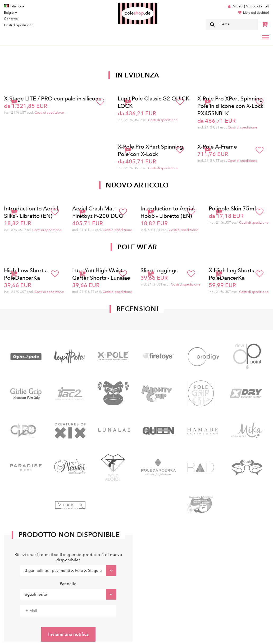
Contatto (11, 19)
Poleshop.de (125, 4)
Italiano (14, 6)
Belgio (11, 13)
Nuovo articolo (137, 185)
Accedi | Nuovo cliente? (251, 6)
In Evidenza (137, 75)
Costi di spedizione (19, 25)
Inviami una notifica (68, 634)
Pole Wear (137, 247)
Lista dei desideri (256, 13)
